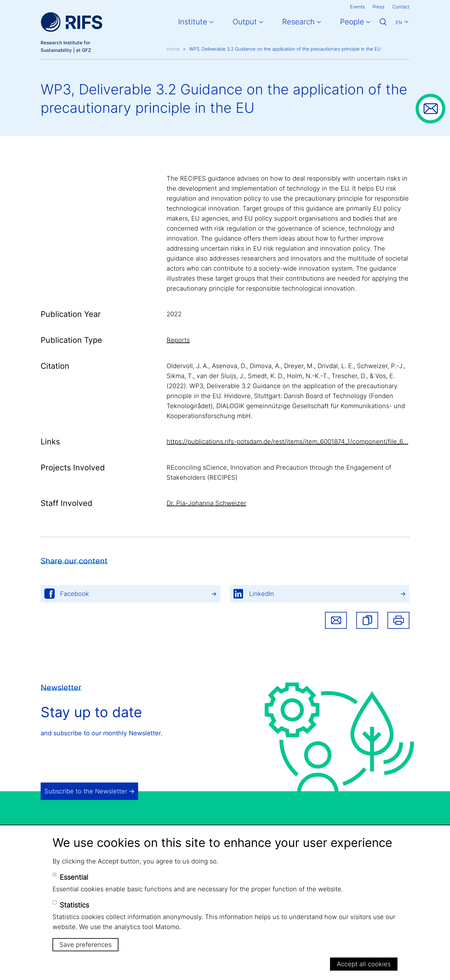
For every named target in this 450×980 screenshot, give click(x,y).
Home (173, 49)
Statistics (74, 905)
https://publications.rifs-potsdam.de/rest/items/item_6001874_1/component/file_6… (287, 442)
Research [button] (298, 22)
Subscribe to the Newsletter (86, 791)
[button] (367, 620)
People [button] (352, 22)
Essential (74, 877)
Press (379, 7)
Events (357, 7)
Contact (401, 7)
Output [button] (245, 22)
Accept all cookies (364, 964)
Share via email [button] (336, 620)
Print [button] (398, 620)
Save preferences (85, 945)
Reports (178, 340)
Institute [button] (193, 22)
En (399, 22)
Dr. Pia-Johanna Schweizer (206, 503)
